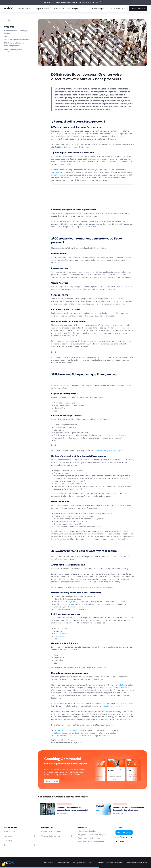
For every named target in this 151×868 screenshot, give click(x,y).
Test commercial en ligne (89, 838)
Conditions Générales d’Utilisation (110, 863)
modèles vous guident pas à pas (109, 450)
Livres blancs (60, 636)
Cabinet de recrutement (52, 831)
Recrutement (10, 831)
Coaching (8, 840)
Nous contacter (138, 9)
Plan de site (49, 863)
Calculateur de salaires (88, 831)
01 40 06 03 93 (118, 9)
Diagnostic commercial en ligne (92, 835)
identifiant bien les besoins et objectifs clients (74, 460)
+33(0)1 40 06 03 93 (124, 837)
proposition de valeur (66, 736)
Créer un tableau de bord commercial (70, 733)
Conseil (7, 845)
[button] (5, 864)
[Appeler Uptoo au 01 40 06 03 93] (118, 9)
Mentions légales (63, 863)
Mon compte (98, 9)
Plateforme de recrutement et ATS (93, 842)
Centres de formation (50, 836)
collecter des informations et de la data (68, 277)
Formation (9, 836)
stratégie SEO (71, 602)
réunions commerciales (113, 706)
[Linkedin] (131, 841)
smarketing (121, 685)
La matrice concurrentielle (65, 730)
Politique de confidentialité (83, 863)
